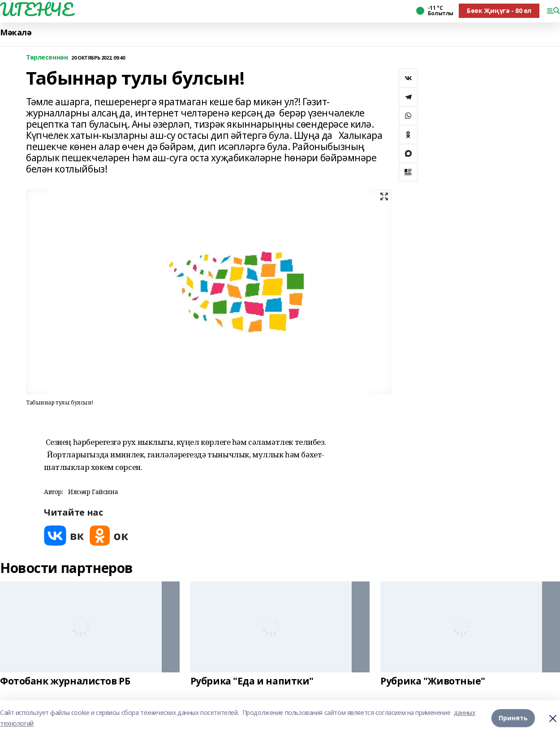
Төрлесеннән (47, 58)
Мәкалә (16, 32)
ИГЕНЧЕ (36, 9)
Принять (513, 718)
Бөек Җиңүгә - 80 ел (499, 11)
